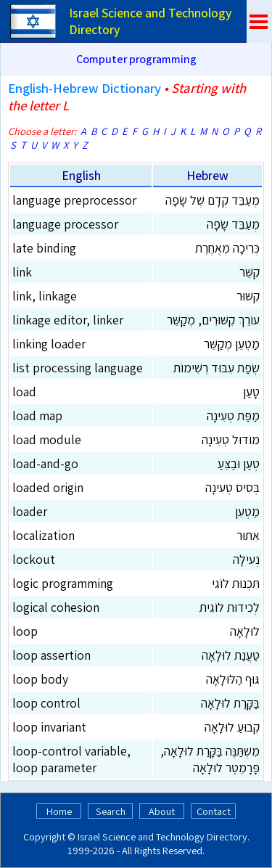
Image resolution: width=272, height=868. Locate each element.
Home (59, 811)
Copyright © (49, 836)
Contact (214, 811)
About (162, 811)
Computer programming (136, 59)
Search (111, 811)
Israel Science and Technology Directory (162, 836)
